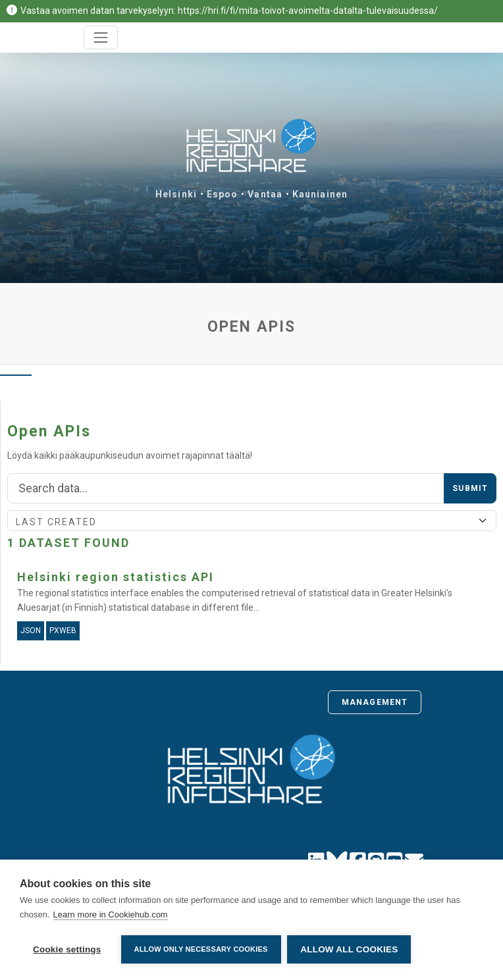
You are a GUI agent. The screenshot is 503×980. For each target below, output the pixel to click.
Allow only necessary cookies (201, 949)
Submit (470, 488)
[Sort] (252, 521)
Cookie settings (67, 949)
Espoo (223, 194)
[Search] (226, 488)
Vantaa (265, 194)
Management (375, 702)
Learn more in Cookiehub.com (111, 915)
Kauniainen (320, 194)
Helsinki (176, 194)
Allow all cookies (350, 949)
